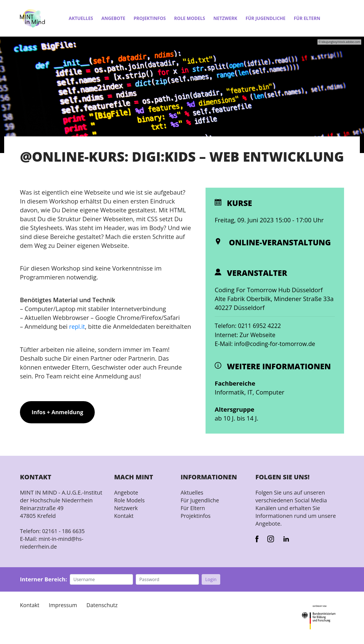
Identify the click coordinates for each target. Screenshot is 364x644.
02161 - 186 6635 (64, 530)
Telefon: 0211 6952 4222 (249, 325)
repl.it (78, 326)
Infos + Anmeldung (57, 421)
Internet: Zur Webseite (247, 334)
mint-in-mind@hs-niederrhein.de (52, 542)
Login (211, 579)
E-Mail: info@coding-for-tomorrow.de (267, 343)
